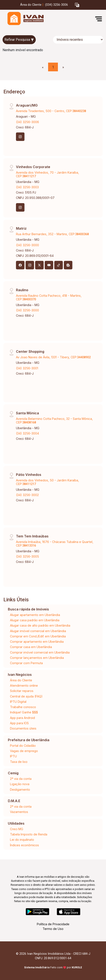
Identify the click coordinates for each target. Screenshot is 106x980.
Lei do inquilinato (22, 840)
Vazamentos (19, 812)
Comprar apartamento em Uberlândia (37, 642)
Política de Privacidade (53, 924)
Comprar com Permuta (26, 663)
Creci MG (17, 829)
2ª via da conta (21, 779)
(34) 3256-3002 (27, 495)
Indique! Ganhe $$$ (24, 712)
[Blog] (68, 265)
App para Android (22, 718)
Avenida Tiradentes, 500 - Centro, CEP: (51, 111)
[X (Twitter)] (39, 265)
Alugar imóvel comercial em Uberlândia (38, 631)
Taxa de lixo (19, 762)
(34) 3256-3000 (27, 245)
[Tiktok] (59, 265)
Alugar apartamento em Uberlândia (35, 615)
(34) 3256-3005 (27, 556)
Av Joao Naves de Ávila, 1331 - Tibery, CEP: (53, 357)
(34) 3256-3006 (27, 122)
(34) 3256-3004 (27, 433)
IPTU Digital (18, 702)
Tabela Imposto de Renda (29, 834)
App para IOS (19, 723)
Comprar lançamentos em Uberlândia (37, 658)
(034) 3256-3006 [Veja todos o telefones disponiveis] (57, 5)
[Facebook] (20, 265)
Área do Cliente (31, 5)
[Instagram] (20, 137)
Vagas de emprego (24, 751)
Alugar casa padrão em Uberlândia (35, 620)
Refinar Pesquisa (19, 40)
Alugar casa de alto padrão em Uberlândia (40, 625)
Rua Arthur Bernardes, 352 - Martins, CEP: (52, 234)
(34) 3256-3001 (27, 368)
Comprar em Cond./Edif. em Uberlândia (38, 636)
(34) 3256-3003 (27, 187)
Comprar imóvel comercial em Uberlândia (40, 652)
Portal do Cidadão (23, 746)
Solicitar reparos (22, 691)
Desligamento (20, 789)
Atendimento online (24, 685)
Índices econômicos (24, 845)
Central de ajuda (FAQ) (26, 696)
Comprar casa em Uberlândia (31, 647)
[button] (77, 5)
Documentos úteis (23, 728)
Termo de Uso (53, 929)
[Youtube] (49, 265)
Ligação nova (20, 784)
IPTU (13, 756)
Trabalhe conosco (23, 707)
